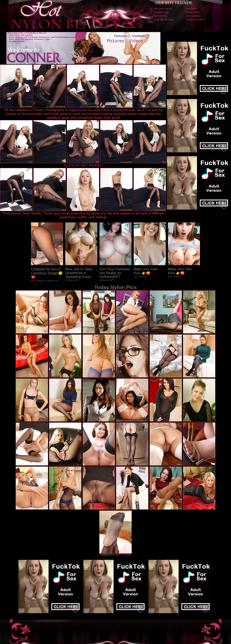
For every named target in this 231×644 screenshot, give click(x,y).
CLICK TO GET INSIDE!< (83, 165)
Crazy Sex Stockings (164, 20)
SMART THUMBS (123, 555)
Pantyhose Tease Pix (196, 20)
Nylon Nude (191, 9)
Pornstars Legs (161, 12)
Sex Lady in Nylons (163, 9)
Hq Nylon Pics (161, 16)
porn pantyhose (193, 16)
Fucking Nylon (193, 12)
